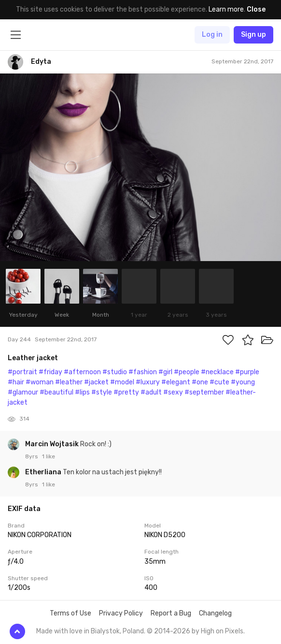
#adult (151, 392)
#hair (16, 382)
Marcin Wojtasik (53, 444)
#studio (115, 372)
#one (200, 382)
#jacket (96, 382)
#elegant (176, 382)
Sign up (253, 35)
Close (256, 9)
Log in (212, 35)
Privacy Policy (121, 613)
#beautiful (56, 392)
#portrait (22, 372)
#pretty (126, 392)
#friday (50, 372)
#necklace (217, 372)
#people (187, 372)
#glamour (23, 392)
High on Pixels (222, 631)
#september (204, 392)
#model (122, 382)
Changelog (215, 613)
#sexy (173, 392)
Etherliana (44, 472)
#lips (82, 392)
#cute (219, 382)
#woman (40, 382)
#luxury (148, 382)
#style (102, 392)
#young (243, 382)
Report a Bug (171, 613)
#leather (69, 382)
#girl (165, 372)
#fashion (143, 372)
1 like (49, 456)
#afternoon (82, 372)
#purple (247, 372)
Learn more (226, 9)
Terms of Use (70, 613)
